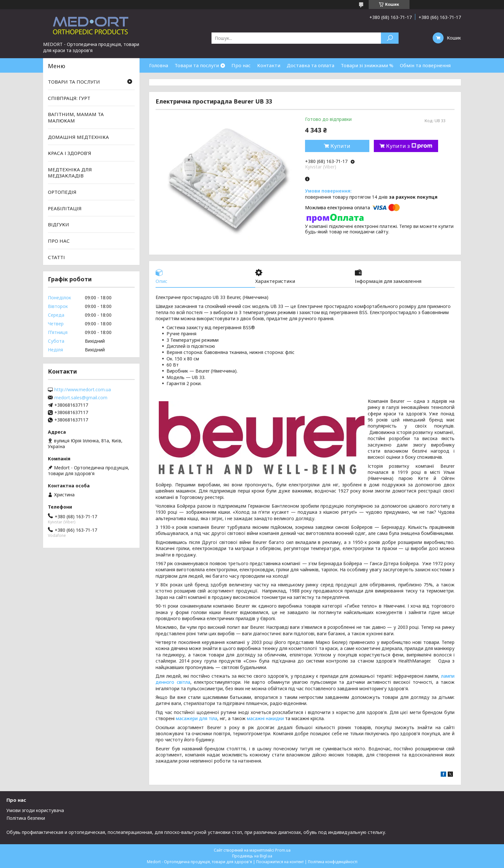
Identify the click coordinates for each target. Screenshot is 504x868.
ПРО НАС (59, 241)
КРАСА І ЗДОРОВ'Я (70, 153)
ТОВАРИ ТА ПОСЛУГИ (74, 82)
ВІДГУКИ (59, 224)
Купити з (409, 146)
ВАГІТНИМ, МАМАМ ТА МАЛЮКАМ (76, 117)
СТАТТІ (56, 257)
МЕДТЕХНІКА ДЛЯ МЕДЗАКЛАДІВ (70, 173)
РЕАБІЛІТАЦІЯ (65, 208)
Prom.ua (283, 850)
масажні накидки (265, 718)
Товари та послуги (197, 65)
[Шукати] (390, 38)
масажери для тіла (197, 718)
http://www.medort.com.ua (83, 390)
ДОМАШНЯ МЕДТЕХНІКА (78, 137)
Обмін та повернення (425, 65)
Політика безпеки (26, 818)
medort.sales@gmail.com (81, 398)
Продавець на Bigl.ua (252, 856)
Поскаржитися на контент (280, 862)
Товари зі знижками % (367, 65)
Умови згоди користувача (35, 810)
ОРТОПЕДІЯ (62, 192)
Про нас (241, 65)
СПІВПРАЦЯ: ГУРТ (69, 98)
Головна (159, 65)
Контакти (269, 65)
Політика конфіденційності (333, 862)
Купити (340, 146)
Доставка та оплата (310, 65)
